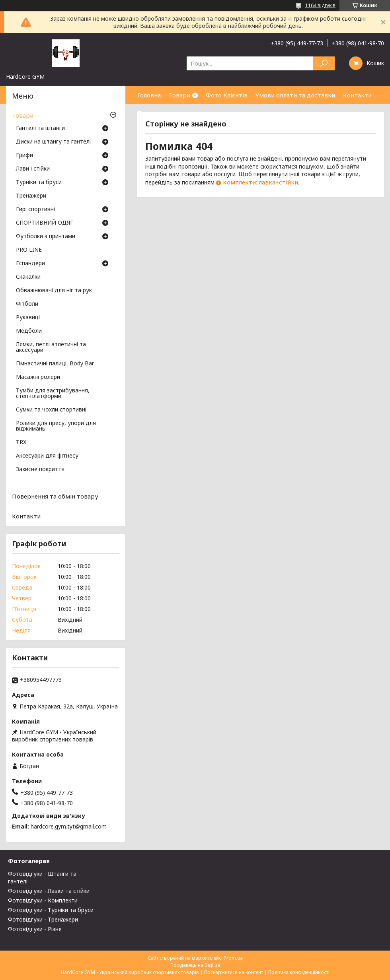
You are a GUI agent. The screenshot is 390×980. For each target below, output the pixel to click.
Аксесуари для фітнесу (47, 456)
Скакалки (28, 277)
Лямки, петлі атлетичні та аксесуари (51, 347)
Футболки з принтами (46, 237)
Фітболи (27, 304)
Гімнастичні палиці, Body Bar (55, 364)
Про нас (149, 113)
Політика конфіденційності (299, 972)
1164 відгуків (320, 5)
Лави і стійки (33, 169)
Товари (179, 95)
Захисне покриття (40, 470)
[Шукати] (324, 63)
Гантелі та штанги (40, 128)
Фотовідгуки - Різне (35, 929)
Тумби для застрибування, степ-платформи (53, 394)
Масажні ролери (38, 377)
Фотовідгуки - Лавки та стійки (49, 891)
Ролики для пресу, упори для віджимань (56, 426)
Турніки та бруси (39, 182)
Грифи (24, 155)
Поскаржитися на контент (234, 972)
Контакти (357, 95)
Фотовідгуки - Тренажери (43, 919)
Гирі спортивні (35, 210)
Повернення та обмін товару (55, 496)
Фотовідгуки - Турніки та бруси (51, 910)
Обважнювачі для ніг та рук (54, 291)
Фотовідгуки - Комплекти (43, 900)
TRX (21, 442)
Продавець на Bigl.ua (195, 965)
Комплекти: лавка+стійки (260, 182)
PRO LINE (29, 250)
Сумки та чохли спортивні (51, 410)
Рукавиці (28, 318)
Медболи (29, 331)
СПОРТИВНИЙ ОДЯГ (45, 223)
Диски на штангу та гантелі (53, 142)
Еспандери (30, 264)
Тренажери (31, 196)
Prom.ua (233, 958)
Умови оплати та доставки (295, 95)
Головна (149, 95)
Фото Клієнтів (227, 95)
